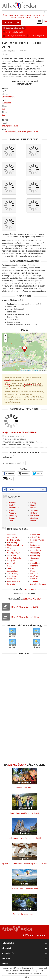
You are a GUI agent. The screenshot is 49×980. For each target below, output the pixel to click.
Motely (33, 508)
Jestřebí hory (12, 571)
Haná (9, 566)
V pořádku (25, 977)
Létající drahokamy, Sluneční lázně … (21, 432)
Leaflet (24, 370)
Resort (33, 521)
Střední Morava (8, 97)
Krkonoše (11, 584)
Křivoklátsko (35, 537)
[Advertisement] (24, 680)
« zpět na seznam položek (14, 463)
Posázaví (34, 574)
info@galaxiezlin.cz (10, 126)
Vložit (12, 23)
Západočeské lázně (38, 584)
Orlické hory (35, 555)
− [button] (6, 340)
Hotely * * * (13, 505)
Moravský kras (36, 550)
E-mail (8, 479)
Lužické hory (36, 545)
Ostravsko (35, 558)
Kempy (33, 503)
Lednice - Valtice (37, 540)
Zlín (3, 109)
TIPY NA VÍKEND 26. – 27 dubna (25, 607)
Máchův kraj (35, 548)
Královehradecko (14, 581)
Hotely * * (12, 503)
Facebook (9, 473)
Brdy (9, 548)
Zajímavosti (8, 457)
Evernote (24, 473)
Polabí (33, 571)
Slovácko (34, 576)
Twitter (38, 473)
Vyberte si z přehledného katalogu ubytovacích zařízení (24, 863)
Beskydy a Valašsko (15, 540)
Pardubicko (35, 563)
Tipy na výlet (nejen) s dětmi (24, 914)
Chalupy (12, 518)
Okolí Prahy (35, 553)
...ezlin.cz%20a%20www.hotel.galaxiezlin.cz (20, 132)
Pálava (33, 561)
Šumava (34, 579)
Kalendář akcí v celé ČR (24, 788)
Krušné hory (35, 535)
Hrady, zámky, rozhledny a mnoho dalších (24, 838)
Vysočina (34, 581)
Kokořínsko (12, 579)
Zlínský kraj (7, 103)
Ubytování (12, 51)
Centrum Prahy (13, 553)
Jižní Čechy (12, 576)
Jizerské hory (13, 574)
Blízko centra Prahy (15, 545)
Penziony (12, 513)
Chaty (11, 521)
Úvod (4, 51)
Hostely (34, 505)
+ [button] (6, 336)
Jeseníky (11, 568)
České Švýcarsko (14, 558)
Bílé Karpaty (12, 542)
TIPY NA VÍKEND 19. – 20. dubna (25, 617)
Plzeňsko (34, 566)
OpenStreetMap (33, 370)
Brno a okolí (12, 550)
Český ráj (11, 563)
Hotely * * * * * (14, 510)
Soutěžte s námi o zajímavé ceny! (24, 889)
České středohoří (14, 555)
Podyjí (33, 568)
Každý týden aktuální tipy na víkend (24, 813)
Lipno (33, 542)
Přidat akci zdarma (33, 935)
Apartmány (13, 516)
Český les (11, 561)
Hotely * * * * (14, 508)
